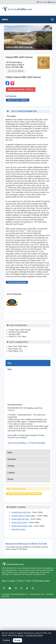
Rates (10, 452)
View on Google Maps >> (18, 443)
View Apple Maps (38, 443)
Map (9, 363)
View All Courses (18, 529)
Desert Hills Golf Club (20, 519)
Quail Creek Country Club (22, 526)
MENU (5, 20)
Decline (7, 640)
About (4, 581)
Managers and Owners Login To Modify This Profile (26, 544)
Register (53, 2)
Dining (10, 479)
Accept (17, 640)
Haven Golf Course (19, 522)
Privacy (21, 581)
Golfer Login (43, 2)
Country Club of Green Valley (23, 516)
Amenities (12, 459)
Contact (12, 581)
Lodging (11, 472)
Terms (29, 581)
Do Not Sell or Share (42, 581)
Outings (11, 466)
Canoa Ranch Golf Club (21, 512)
